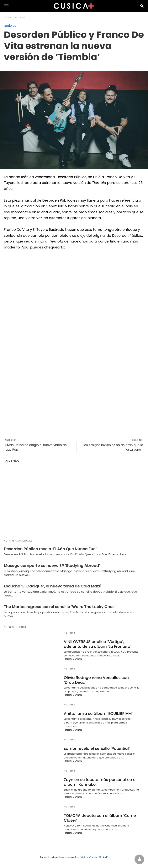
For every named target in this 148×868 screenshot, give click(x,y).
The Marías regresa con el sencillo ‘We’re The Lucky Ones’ (60, 607)
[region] (74, 503)
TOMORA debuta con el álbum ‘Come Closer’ (100, 818)
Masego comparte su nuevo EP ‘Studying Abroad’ (52, 566)
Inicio (7, 18)
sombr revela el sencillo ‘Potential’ (97, 748)
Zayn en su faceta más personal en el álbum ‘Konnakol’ (100, 782)
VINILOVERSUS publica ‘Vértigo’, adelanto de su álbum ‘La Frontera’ (98, 644)
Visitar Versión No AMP (94, 857)
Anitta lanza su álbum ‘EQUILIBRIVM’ (98, 714)
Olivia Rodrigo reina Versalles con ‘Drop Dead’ (96, 680)
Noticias (20, 18)
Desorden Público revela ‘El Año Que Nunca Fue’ (50, 549)
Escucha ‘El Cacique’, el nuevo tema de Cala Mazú (53, 586)
